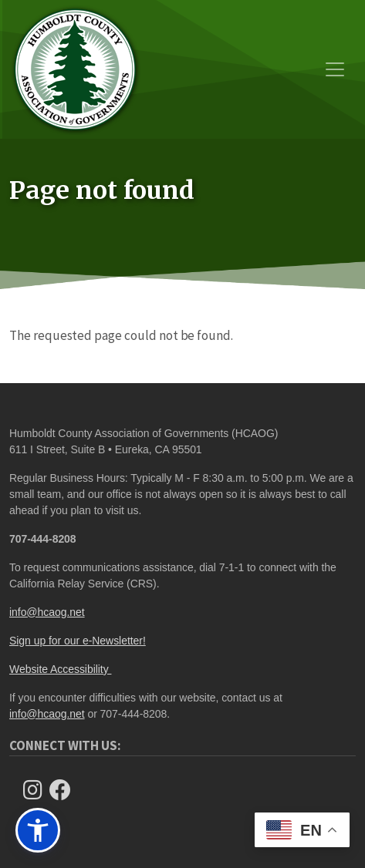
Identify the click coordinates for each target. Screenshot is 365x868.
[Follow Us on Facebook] (65, 790)
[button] (38, 830)
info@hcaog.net (47, 612)
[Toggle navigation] (335, 69)
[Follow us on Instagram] (37, 790)
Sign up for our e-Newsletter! (78, 641)
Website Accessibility (60, 669)
